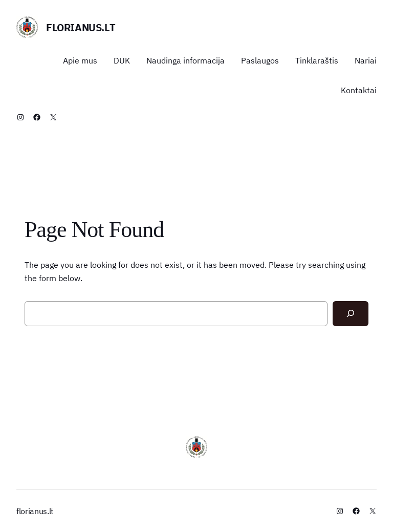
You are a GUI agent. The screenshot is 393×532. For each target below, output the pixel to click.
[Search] (351, 314)
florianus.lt (81, 27)
